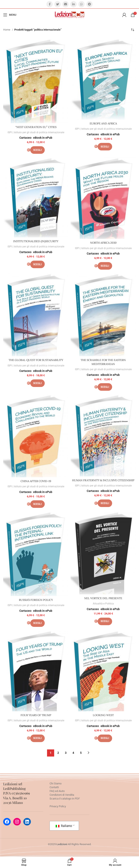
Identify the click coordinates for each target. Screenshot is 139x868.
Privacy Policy (58, 806)
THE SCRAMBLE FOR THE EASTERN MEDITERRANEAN (103, 362)
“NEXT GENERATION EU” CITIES (36, 127)
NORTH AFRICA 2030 (103, 243)
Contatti (54, 787)
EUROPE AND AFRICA (103, 124)
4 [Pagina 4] (73, 753)
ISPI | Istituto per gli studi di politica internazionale (36, 132)
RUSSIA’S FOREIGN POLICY (36, 600)
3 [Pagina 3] (66, 753)
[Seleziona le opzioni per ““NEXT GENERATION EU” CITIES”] (37, 150)
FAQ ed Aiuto (57, 791)
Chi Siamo (56, 783)
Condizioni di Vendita (62, 795)
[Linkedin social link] (73, 4)
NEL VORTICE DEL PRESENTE (103, 598)
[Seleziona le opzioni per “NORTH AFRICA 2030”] (105, 266)
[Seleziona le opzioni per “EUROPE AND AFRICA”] (105, 147)
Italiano (64, 826)
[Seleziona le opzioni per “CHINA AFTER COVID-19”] (37, 504)
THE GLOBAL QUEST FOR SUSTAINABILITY (36, 360)
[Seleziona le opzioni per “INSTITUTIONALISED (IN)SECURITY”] (37, 264)
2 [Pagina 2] (58, 753)
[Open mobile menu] (10, 15)
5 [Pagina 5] (81, 753)
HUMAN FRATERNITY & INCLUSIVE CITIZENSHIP (103, 480)
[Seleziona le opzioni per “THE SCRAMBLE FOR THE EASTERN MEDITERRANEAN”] (105, 387)
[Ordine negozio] (133, 30)
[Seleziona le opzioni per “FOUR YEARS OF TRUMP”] (37, 738)
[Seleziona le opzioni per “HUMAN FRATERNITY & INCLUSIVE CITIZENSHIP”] (105, 503)
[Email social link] (66, 4)
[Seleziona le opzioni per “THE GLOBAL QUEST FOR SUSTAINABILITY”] (37, 383)
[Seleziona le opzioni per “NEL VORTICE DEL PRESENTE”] (105, 621)
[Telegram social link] (89, 4)
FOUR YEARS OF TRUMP (36, 715)
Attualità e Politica (103, 604)
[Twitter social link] (58, 4)
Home (7, 30)
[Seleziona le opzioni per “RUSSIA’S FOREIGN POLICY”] (37, 623)
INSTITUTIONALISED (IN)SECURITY (36, 241)
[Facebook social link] (50, 4)
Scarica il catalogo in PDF (65, 799)
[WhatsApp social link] (81, 4)
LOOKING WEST (103, 715)
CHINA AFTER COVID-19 (36, 481)
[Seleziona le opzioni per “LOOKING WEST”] (105, 738)
